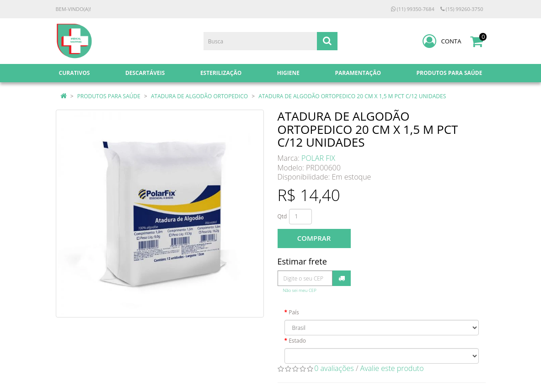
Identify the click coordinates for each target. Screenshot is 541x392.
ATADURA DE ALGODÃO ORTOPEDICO (199, 96)
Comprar (314, 238)
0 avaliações (334, 368)
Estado (297, 341)
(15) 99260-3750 (462, 9)
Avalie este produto (392, 368)
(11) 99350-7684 (413, 9)
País (294, 312)
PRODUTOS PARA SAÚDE (109, 96)
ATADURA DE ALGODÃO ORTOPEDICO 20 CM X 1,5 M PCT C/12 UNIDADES (352, 96)
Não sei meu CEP (300, 290)
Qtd (282, 216)
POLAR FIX (318, 158)
